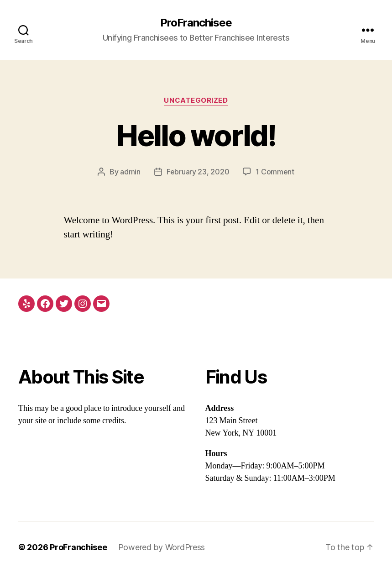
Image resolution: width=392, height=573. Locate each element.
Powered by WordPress (162, 547)
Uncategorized (196, 100)
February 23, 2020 (198, 172)
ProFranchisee (196, 23)
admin (130, 172)
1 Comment (275, 172)
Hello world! (196, 135)
